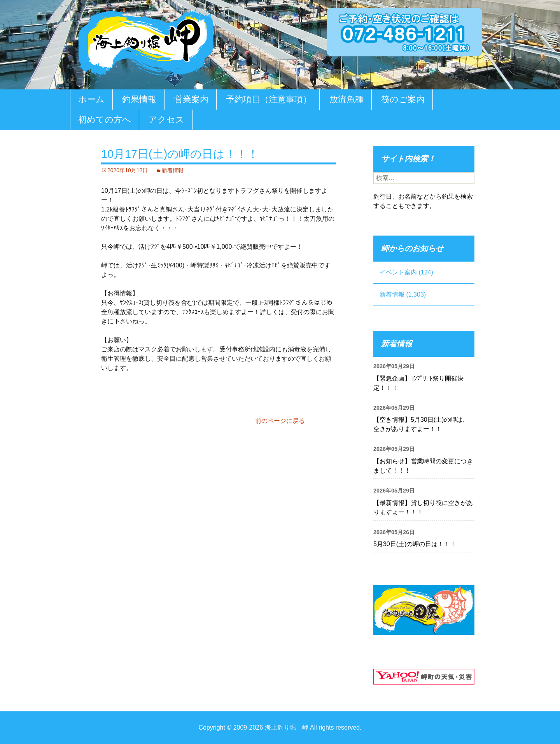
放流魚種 (346, 99)
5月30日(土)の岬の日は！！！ (415, 544)
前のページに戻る (280, 421)
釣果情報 (139, 99)
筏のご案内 (403, 99)
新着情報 (173, 170)
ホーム (91, 99)
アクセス (166, 120)
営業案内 (191, 99)
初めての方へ (105, 120)
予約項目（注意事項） (269, 99)
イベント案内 (398, 272)
